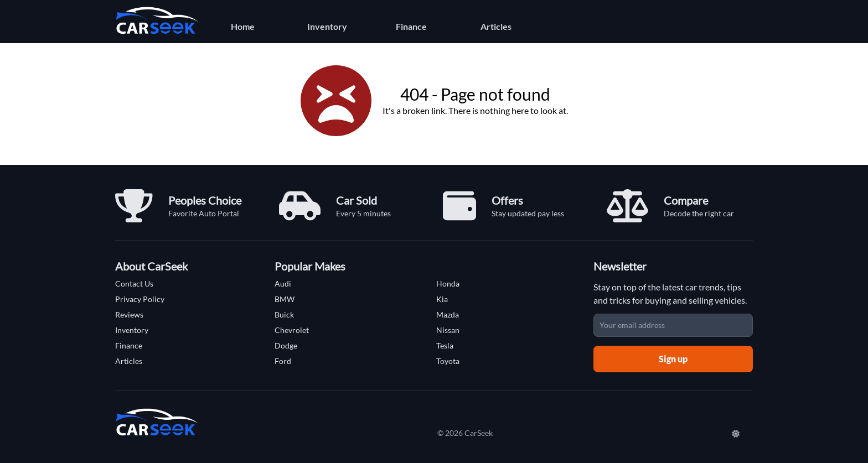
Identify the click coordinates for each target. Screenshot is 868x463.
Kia (442, 299)
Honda (448, 283)
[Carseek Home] (157, 20)
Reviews (129, 314)
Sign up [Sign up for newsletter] (673, 359)
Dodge (286, 345)
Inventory (327, 26)
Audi (283, 283)
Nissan (448, 330)
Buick (284, 314)
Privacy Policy (140, 299)
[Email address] (673, 325)
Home (243, 26)
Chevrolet (292, 330)
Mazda (448, 314)
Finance (411, 26)
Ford (283, 361)
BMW (285, 299)
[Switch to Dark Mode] (737, 433)
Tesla (445, 345)
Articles (496, 26)
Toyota (448, 361)
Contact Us (134, 283)
